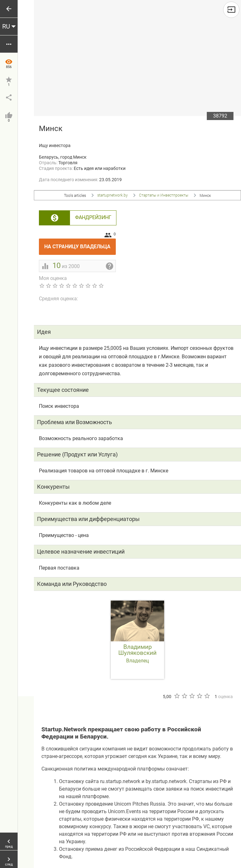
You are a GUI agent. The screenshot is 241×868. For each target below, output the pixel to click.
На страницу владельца (80, 244)
